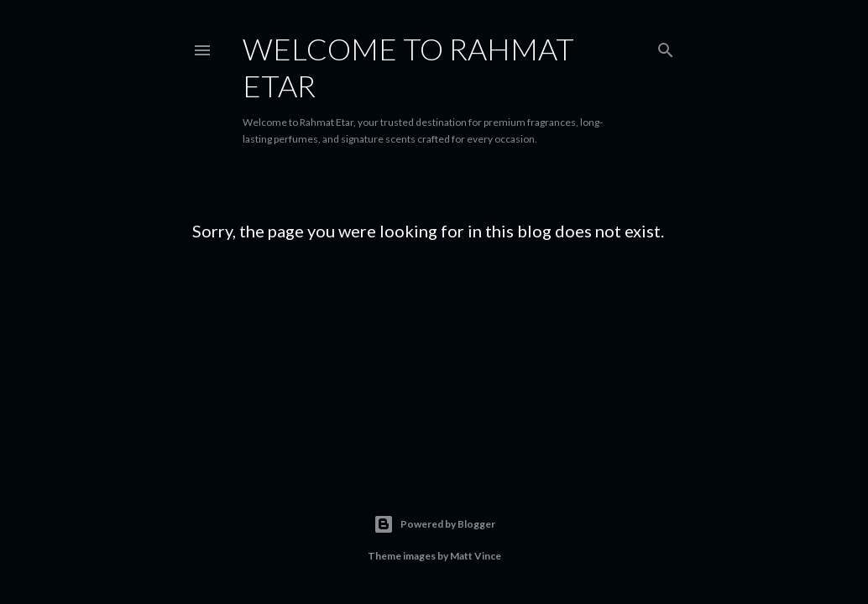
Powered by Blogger (434, 524)
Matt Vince (476, 556)
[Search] (666, 47)
